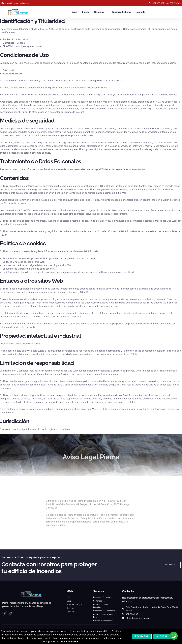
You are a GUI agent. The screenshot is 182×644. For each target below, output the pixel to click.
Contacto (140, 12)
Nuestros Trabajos (121, 12)
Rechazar (142, 636)
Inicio (75, 12)
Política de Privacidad (15, 73)
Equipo (86, 12)
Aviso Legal (9, 70)
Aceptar (162, 636)
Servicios (101, 12)
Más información (69, 641)
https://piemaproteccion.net (30, 46)
